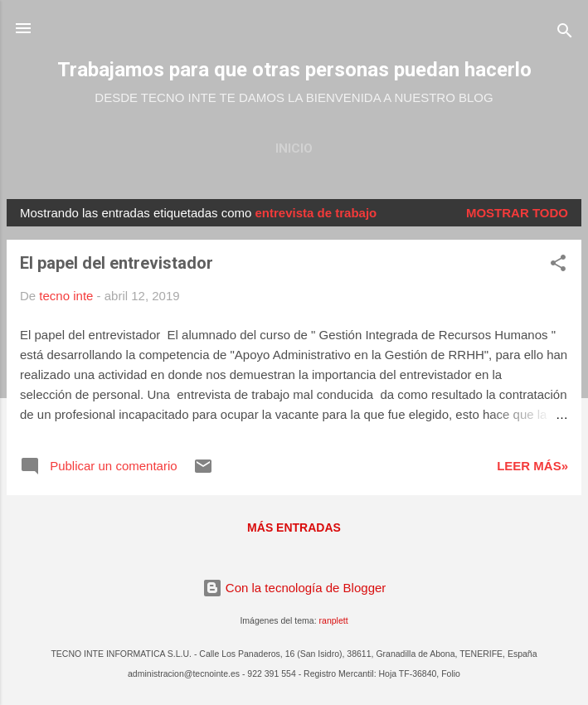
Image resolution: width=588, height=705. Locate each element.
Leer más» (532, 466)
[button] (558, 266)
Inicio (294, 148)
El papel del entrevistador (117, 263)
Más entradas (294, 528)
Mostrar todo (517, 213)
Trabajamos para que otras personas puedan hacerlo (294, 70)
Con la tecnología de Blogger (294, 588)
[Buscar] (565, 34)
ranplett (334, 620)
